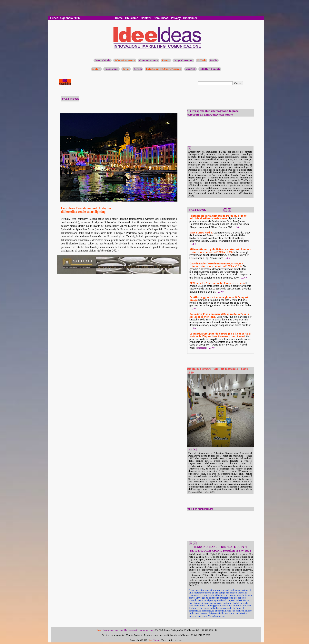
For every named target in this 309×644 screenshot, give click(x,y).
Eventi (166, 60)
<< (225, 210)
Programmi (111, 69)
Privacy (176, 18)
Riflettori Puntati (210, 69)
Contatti (146, 18)
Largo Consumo (183, 60)
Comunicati (161, 18)
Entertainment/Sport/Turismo (164, 69)
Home (119, 18)
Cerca (238, 83)
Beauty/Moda (102, 60)
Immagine (201, 348)
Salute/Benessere (125, 60)
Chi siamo (132, 18)
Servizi (138, 69)
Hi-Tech (201, 60)
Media (214, 60)
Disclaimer (190, 18)
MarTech (190, 69)
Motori (96, 69)
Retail (126, 69)
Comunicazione (149, 60)
